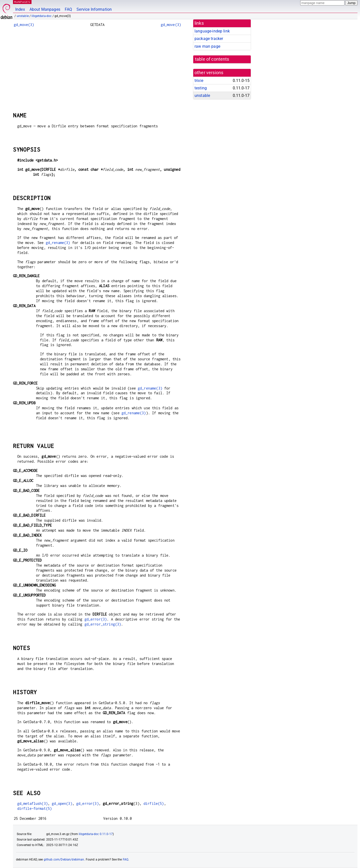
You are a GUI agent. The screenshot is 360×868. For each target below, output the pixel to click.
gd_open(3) (62, 803)
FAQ (68, 9)
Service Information (94, 9)
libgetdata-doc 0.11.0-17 (96, 834)
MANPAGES (22, 2)
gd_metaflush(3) (32, 803)
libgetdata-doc (41, 16)
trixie (199, 81)
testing (201, 88)
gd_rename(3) (58, 243)
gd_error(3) (96, 619)
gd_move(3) (24, 25)
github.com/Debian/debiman (64, 860)
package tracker (209, 39)
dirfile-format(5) (35, 808)
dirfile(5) (154, 803)
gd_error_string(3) (103, 624)
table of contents (212, 59)
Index (20, 9)
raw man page (207, 46)
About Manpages (45, 9)
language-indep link (212, 31)
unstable (23, 16)
